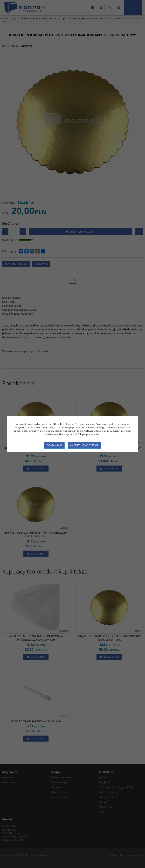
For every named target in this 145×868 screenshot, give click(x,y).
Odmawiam (54, 445)
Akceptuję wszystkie (84, 445)
